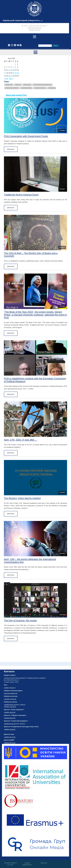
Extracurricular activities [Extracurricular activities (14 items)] (12, 88)
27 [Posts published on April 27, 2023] (12, 76)
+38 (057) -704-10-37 (10, 707)
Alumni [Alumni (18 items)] (18, 85)
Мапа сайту (44, 863)
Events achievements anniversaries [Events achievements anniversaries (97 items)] (43, 85)
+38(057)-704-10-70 (10, 688)
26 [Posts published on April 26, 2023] (9, 76)
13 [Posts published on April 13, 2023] (12, 70)
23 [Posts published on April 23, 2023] (18, 73)
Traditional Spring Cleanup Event (21, 195)
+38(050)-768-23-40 (10, 712)
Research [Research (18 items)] (52, 88)
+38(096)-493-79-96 (10, 737)
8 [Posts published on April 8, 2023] (15, 67)
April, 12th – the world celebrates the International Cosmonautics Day (30, 561)
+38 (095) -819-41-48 (10, 699)
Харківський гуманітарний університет (21, 20)
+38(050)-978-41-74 (10, 724)
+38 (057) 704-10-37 (35, 30)
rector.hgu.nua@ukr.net (34, 28)
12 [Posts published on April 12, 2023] (9, 70)
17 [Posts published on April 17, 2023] (5, 73)
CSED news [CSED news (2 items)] (27, 85)
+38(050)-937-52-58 (10, 743)
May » (11, 79)
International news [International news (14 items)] (26, 88)
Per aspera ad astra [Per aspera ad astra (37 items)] (40, 88)
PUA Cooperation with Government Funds (26, 136)
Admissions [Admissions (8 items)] (9, 85)
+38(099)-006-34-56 (10, 718)
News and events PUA (16, 95)
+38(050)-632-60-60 (10, 729)
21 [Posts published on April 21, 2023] (14, 73)
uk (40, 21)
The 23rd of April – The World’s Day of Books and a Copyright (31, 255)
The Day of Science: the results (20, 620)
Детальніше (11, 149)
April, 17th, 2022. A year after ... (20, 440)
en (42, 21)
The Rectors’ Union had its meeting (22, 498)
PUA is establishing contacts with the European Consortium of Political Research (35, 380)
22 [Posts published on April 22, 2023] (16, 73)
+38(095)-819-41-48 (10, 705)
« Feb (6, 79)
